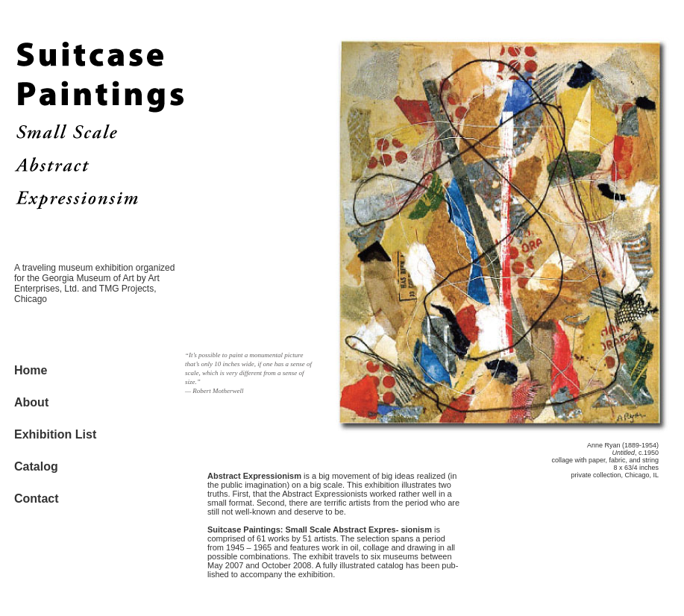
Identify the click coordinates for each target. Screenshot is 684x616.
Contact (37, 499)
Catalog (36, 466)
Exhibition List (55, 434)
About (31, 402)
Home (31, 370)
